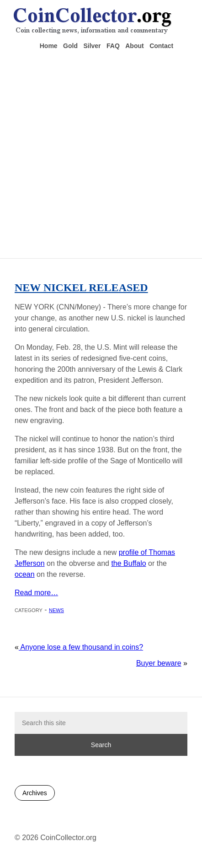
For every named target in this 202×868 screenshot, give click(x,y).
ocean (25, 574)
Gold (70, 46)
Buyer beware (159, 663)
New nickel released (81, 288)
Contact (161, 46)
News (56, 610)
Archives (35, 793)
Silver (92, 46)
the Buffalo (128, 563)
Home (49, 46)
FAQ (113, 46)
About (134, 46)
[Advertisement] (98, 153)
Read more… (36, 593)
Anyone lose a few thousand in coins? (81, 647)
